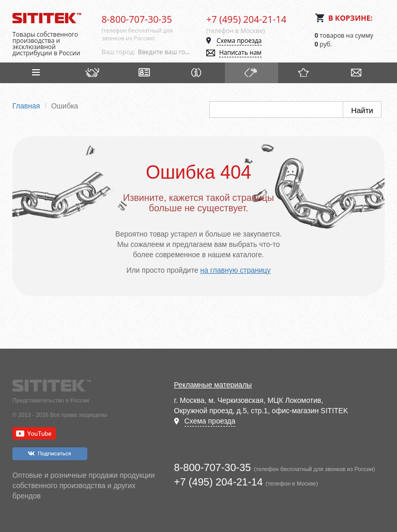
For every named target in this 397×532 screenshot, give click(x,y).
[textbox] (164, 52)
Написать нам (240, 52)
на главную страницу (235, 270)
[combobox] (164, 52)
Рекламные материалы (213, 385)
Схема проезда (239, 41)
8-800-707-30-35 (137, 19)
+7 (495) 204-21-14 (246, 19)
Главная (26, 106)
